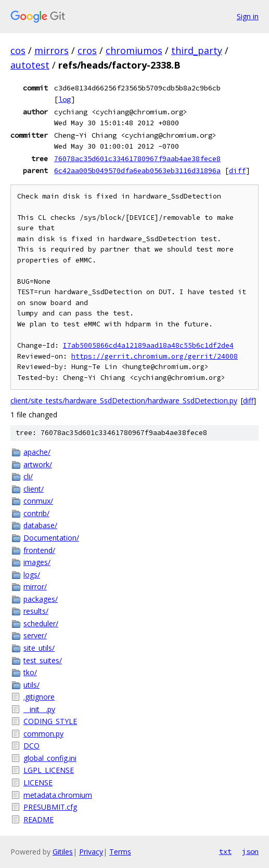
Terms (120, 852)
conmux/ (38, 501)
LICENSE (38, 782)
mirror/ (35, 587)
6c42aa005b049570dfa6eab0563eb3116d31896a (137, 170)
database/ (40, 525)
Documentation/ (51, 538)
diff (237, 170)
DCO (31, 746)
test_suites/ (43, 660)
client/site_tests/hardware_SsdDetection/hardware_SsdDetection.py (124, 400)
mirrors (52, 50)
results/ (36, 611)
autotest (30, 65)
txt (225, 851)
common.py (43, 734)
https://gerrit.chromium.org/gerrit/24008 (155, 356)
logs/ (32, 575)
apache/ (37, 452)
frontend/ (39, 550)
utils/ (31, 685)
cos (18, 50)
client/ (34, 489)
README (39, 819)
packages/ (41, 599)
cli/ (28, 476)
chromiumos (134, 50)
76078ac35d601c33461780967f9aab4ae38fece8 (137, 159)
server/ (35, 635)
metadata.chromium (58, 795)
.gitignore (39, 697)
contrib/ (36, 513)
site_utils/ (39, 648)
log (65, 99)
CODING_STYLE (50, 721)
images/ (37, 562)
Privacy (91, 852)
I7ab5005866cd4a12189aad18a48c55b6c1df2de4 (148, 345)
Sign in (248, 16)
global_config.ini (50, 758)
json (250, 851)
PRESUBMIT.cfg (50, 807)
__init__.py (39, 709)
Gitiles (63, 852)
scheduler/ (41, 623)
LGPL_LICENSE (49, 770)
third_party (197, 50)
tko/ (30, 672)
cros (87, 50)
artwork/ (38, 464)
